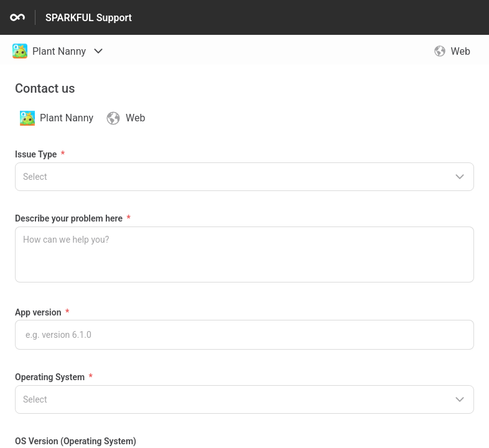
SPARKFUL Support (89, 18)
